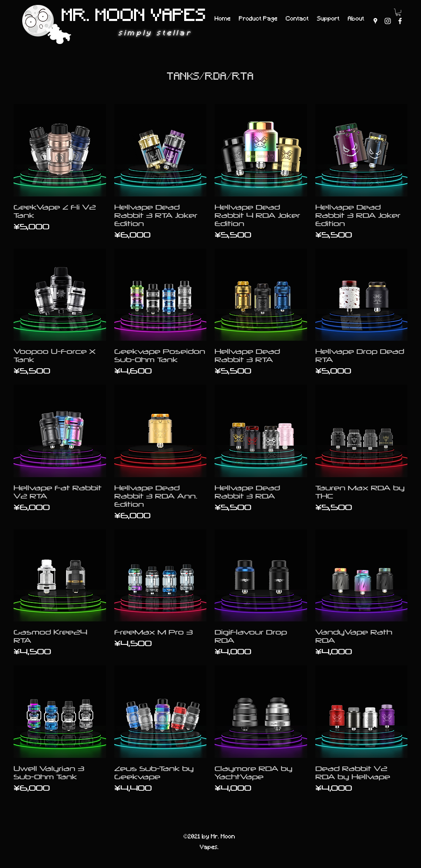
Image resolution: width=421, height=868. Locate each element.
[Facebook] (400, 21)
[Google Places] (375, 21)
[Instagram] (388, 21)
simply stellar (155, 33)
